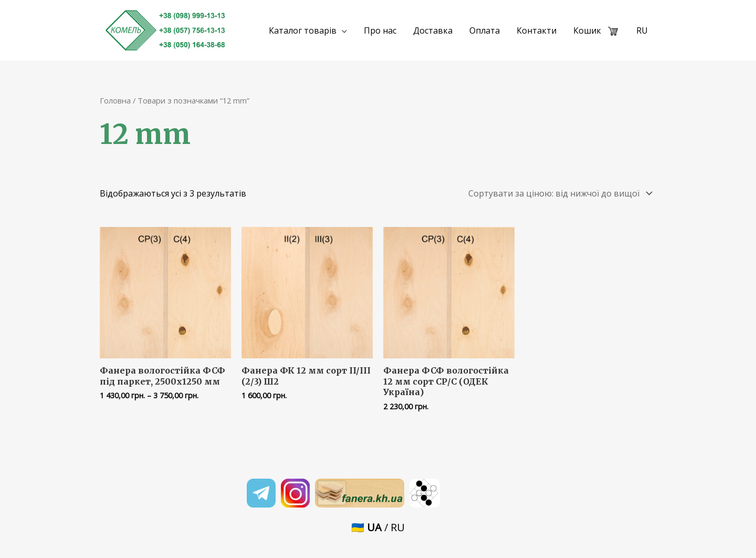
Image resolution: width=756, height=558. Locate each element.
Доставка (433, 30)
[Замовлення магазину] (559, 193)
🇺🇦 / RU (378, 527)
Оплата (485, 30)
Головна (115, 100)
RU (642, 30)
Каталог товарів (303, 30)
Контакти (537, 30)
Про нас (380, 30)
